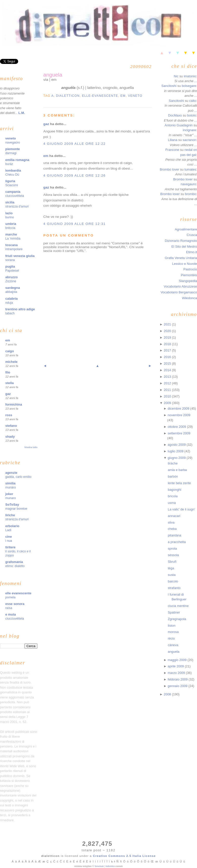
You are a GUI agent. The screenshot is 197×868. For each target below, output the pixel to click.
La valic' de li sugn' (181, 509)
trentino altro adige (20, 309)
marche (11, 234)
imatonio (190, 76)
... (196, 81)
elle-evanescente (100, 96)
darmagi (11, 153)
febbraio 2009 (178, 679)
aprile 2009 (176, 666)
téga (171, 568)
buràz (9, 164)
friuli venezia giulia (20, 256)
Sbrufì (172, 562)
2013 (168, 377)
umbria (11, 224)
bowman (99, 866)
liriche (10, 515)
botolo (192, 115)
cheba (172, 529)
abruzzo (11, 277)
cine (9, 537)
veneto (11, 138)
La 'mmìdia (13, 239)
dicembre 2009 (179, 408)
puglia (10, 266)
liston (171, 626)
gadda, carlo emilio (18, 477)
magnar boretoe (16, 509)
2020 (168, 331)
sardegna (13, 288)
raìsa (9, 608)
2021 (168, 324)
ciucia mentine (178, 606)
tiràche (173, 463)
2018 (168, 344)
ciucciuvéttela (15, 196)
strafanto (174, 588)
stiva (171, 522)
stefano (11, 426)
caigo (10, 351)
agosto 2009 (177, 445)
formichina (14, 404)
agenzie (11, 473)
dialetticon (68, 96)
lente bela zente (179, 483)
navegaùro (13, 143)
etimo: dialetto (15, 566)
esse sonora (15, 604)
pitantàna (174, 535)
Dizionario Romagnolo (181, 241)
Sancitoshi (169, 86)
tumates (190, 169)
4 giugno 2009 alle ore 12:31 (75, 224)
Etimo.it (192, 252)
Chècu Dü (12, 175)
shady (10, 437)
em (8, 340)
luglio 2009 (176, 451)
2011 (168, 390)
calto (193, 101)
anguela (53, 75)
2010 (168, 396)
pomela (10, 597)
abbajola (11, 292)
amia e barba (177, 470)
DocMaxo (175, 115)
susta (172, 575)
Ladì (8, 530)
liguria (10, 181)
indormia (110, 866)
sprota (172, 548)
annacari (174, 516)
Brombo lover (169, 169)
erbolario (12, 526)
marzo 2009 (177, 673)
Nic (176, 76)
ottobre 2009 (177, 427)
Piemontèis (189, 275)
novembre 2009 (179, 415)
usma (172, 503)
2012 (168, 383)
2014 (168, 370)
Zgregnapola (177, 619)
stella (9, 383)
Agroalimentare (186, 229)
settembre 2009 (179, 433)
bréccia (10, 228)
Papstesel (12, 271)
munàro (11, 487)
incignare (190, 130)
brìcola (173, 496)
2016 (168, 357)
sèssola (173, 555)
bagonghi (174, 490)
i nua (9, 541)
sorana (10, 260)
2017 (168, 350)
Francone (172, 150)
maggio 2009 (178, 660)
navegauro (188, 184)
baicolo (173, 581)
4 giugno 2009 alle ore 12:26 (75, 175)
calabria (11, 299)
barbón (173, 476)
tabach (10, 313)
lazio (9, 213)
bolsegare (189, 86)
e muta (11, 614)
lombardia (13, 170)
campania (13, 192)
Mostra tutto (31, 447)
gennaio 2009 (178, 686)
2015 (168, 363)
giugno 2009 (177, 458)
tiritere (10, 547)
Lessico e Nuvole (184, 264)
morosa (173, 632)
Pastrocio (190, 269)
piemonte (13, 149)
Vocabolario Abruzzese (180, 286)
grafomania (14, 562)
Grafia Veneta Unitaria (181, 258)
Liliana (173, 140)
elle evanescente (18, 593)
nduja (9, 303)
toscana (11, 245)
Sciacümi (12, 185)
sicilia (10, 202)
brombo (190, 194)
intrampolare (14, 249)
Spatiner (174, 612)
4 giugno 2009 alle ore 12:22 (75, 144)
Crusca (192, 235)
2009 (168, 403)
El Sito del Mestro (184, 247)
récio (171, 638)
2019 (168, 337)
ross (9, 415)
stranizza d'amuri (17, 206)
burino (10, 217)
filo (8, 372)
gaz (8, 394)
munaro (11, 498)
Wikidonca (189, 298)
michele (11, 362)
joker (9, 494)
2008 (168, 694)
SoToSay (12, 505)
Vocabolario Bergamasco (179, 292)
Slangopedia (188, 281)
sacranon (189, 140)
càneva (173, 645)
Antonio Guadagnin (179, 125)
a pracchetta (177, 542)
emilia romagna (17, 160)
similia (10, 483)
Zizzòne (11, 281)
